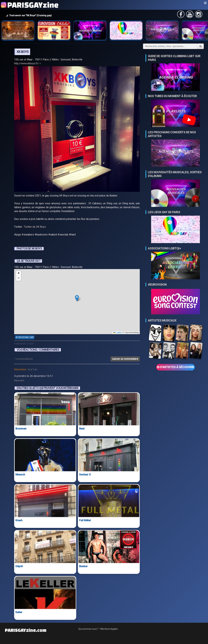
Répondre (19, 380)
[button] (77, 298)
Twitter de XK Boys (35, 227)
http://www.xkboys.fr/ (26, 63)
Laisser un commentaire (125, 359)
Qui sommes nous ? (88, 629)
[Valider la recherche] (201, 46)
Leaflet (117, 333)
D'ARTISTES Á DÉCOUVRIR (175, 367)
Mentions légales (109, 629)
